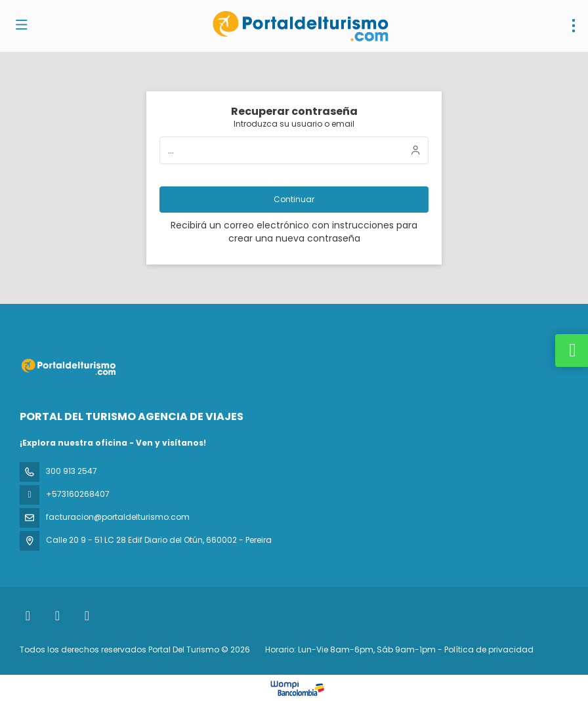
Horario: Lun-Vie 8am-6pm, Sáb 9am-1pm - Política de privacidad (399, 649)
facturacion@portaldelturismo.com (118, 517)
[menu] (574, 26)
